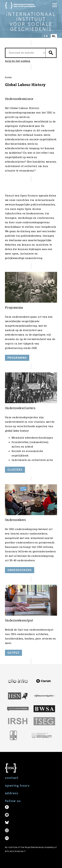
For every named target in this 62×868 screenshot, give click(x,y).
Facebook (7, 807)
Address (12, 793)
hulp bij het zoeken (18, 61)
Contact (12, 778)
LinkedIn (7, 815)
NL (54, 36)
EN (46, 36)
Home (8, 77)
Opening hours (17, 786)
